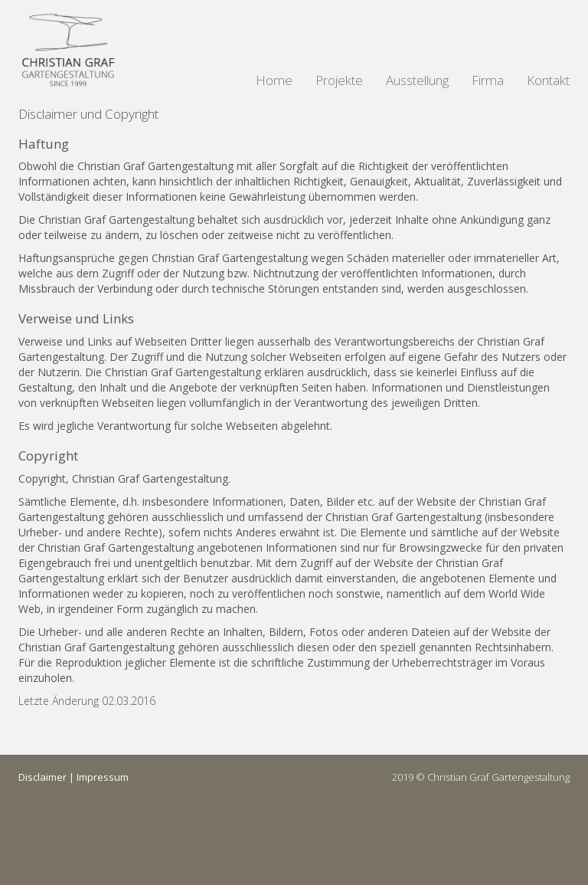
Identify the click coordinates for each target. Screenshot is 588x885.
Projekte (339, 80)
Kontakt (548, 80)
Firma (488, 80)
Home (274, 80)
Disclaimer (42, 777)
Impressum (103, 777)
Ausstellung (417, 80)
